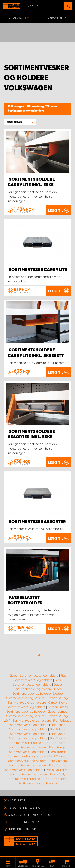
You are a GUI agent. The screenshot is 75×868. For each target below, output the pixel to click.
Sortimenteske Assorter (37, 522)
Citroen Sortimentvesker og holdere (34, 676)
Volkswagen (16, 107)
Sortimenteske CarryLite (38, 270)
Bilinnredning (35, 107)
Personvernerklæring (24, 808)
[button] (20, 122)
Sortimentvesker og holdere (26, 111)
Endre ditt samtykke (22, 829)
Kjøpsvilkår (17, 800)
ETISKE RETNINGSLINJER (23, 822)
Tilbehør (52, 107)
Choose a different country (29, 815)
